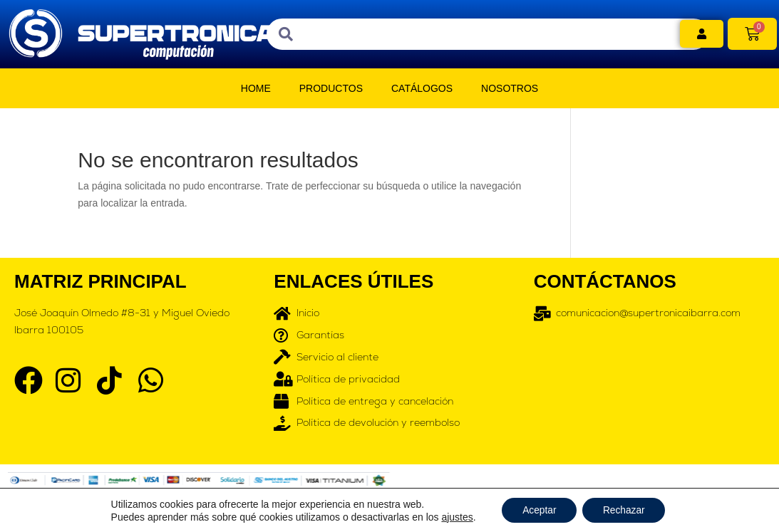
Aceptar (538, 510)
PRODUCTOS (331, 88)
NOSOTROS (510, 88)
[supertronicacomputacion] (649, 393)
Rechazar (625, 510)
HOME (256, 88)
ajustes (455, 516)
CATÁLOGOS (422, 88)
